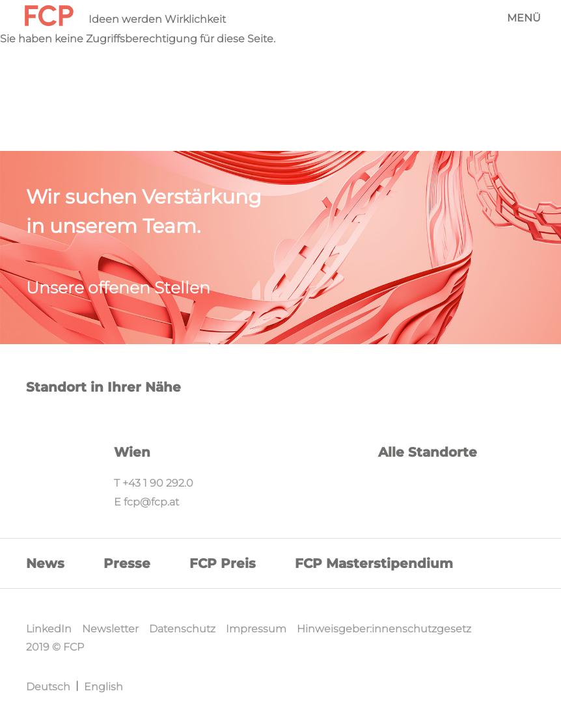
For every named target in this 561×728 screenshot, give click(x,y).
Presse (127, 563)
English (103, 687)
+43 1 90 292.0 (158, 483)
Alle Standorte (428, 452)
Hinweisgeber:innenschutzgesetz (384, 629)
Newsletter (110, 629)
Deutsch (48, 687)
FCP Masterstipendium (374, 563)
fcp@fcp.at (151, 502)
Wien (132, 452)
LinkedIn (49, 629)
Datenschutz (182, 629)
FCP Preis (223, 563)
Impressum (256, 629)
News (45, 563)
